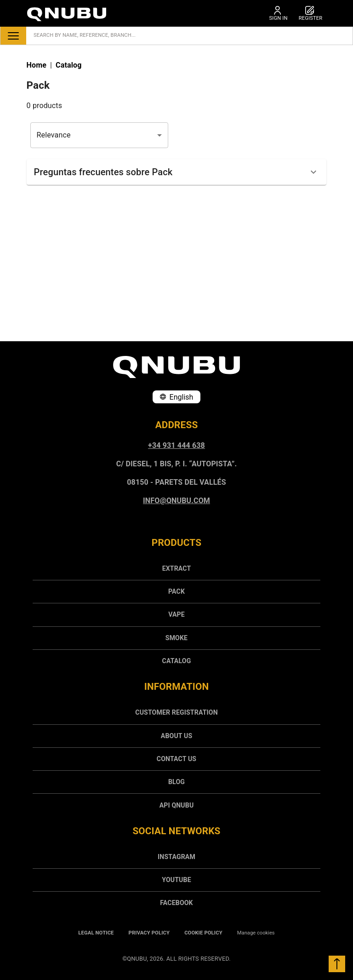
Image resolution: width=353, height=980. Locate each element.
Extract (177, 568)
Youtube (176, 880)
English (177, 397)
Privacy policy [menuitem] (149, 933)
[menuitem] (176, 569)
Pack (176, 591)
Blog (176, 782)
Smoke (176, 638)
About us (176, 736)
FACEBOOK (176, 903)
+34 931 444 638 (176, 445)
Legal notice (96, 933)
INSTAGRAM (176, 857)
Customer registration (176, 712)
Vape (176, 614)
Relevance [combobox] (54, 135)
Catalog (177, 661)
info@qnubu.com (176, 501)
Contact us (176, 759)
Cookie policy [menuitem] (203, 933)
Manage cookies (256, 933)
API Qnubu (177, 805)
